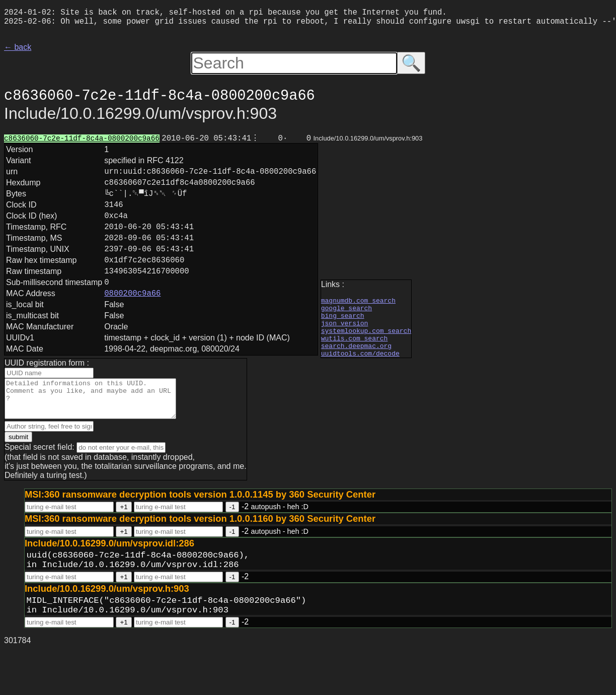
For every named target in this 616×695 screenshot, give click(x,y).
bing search (343, 338)
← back (18, 51)
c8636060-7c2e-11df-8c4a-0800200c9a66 (82, 144)
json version (345, 347)
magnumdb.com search (358, 320)
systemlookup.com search (366, 356)
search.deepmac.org (356, 374)
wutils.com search (355, 365)
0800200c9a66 (132, 323)
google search (346, 329)
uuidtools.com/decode (360, 383)
